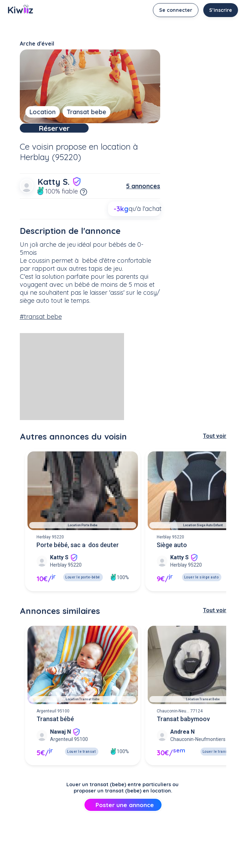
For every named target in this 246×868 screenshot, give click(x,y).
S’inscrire (221, 10)
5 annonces (143, 196)
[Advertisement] (72, 387)
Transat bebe (87, 112)
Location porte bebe (83, 536)
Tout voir (215, 446)
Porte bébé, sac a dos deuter (78, 555)
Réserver (90, 133)
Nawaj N (60, 742)
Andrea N (182, 742)
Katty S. (60, 192)
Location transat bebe (83, 710)
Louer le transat (81, 762)
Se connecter (176, 10)
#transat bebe (41, 327)
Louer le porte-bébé (83, 588)
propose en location (93, 157)
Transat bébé (55, 729)
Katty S (59, 568)
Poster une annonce (123, 815)
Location (43, 112)
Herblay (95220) (50, 167)
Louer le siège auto (202, 588)
